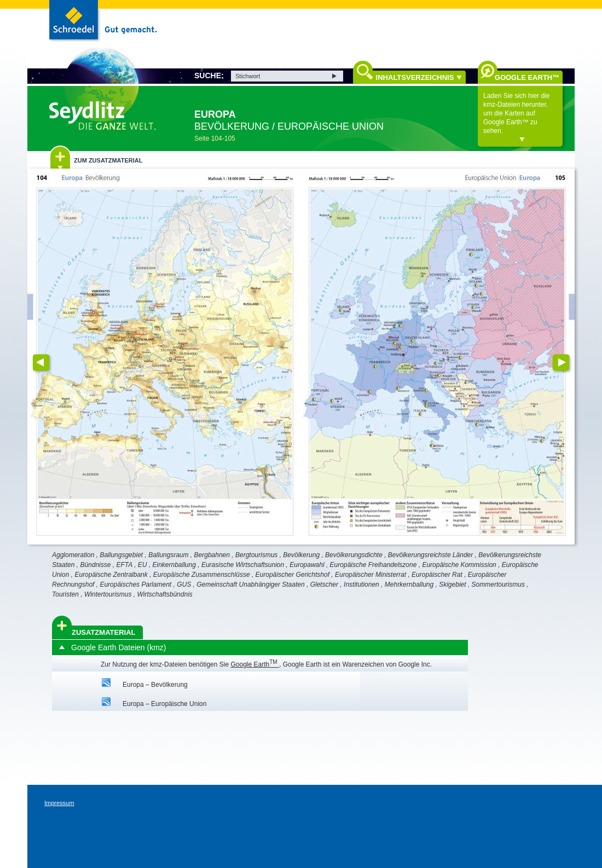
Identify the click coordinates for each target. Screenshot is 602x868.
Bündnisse (95, 565)
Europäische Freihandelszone (374, 565)
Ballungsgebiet (121, 555)
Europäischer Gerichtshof (293, 575)
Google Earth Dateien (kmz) (119, 647)
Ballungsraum (168, 555)
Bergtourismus (256, 555)
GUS (184, 585)
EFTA (124, 565)
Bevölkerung (301, 555)
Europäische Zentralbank (111, 575)
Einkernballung (174, 565)
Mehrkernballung (409, 585)
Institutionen (361, 585)
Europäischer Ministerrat (371, 575)
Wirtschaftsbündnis (165, 594)
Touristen (65, 594)
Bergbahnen (212, 555)
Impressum (59, 803)
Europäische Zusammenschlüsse (202, 575)
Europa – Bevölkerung (155, 685)
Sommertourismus (498, 585)
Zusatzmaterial (104, 632)
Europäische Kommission (459, 565)
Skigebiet (452, 585)
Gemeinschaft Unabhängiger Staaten (250, 585)
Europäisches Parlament (135, 585)
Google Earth (255, 664)
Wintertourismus (108, 594)
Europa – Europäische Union (164, 704)
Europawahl (307, 565)
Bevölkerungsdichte (354, 555)
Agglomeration (73, 555)
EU (143, 565)
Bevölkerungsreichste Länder (430, 555)
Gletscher (324, 585)
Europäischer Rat (437, 575)
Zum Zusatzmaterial (108, 160)
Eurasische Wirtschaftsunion (243, 565)
